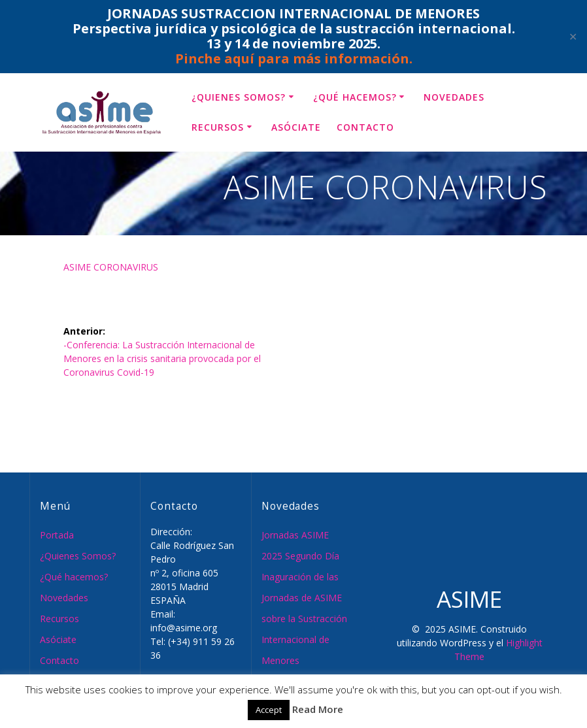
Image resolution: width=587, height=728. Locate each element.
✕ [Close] (573, 37)
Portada (57, 535)
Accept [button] (269, 710)
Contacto (365, 127)
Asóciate (296, 127)
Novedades (454, 97)
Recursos (218, 127)
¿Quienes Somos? (239, 97)
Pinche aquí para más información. (294, 58)
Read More (318, 709)
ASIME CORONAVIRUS (111, 267)
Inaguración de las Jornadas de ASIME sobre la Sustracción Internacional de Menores (304, 619)
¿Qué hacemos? (355, 97)
